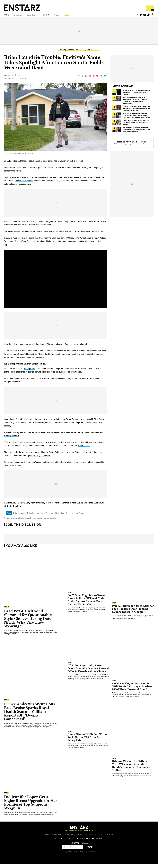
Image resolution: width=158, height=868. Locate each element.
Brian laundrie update (55, 517)
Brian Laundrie (20, 517)
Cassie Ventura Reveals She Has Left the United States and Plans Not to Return (136, 126)
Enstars (22, 7)
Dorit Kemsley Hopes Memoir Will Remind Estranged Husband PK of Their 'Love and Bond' (133, 690)
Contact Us (69, 842)
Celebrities (41, 16)
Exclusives (23, 16)
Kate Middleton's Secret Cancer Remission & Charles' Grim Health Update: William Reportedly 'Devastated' (135, 104)
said (10, 242)
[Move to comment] (105, 80)
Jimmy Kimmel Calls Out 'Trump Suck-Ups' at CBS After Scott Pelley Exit (88, 741)
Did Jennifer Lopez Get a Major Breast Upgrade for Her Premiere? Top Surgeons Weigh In (31, 806)
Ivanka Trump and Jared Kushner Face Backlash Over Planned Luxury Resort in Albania (133, 613)
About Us (58, 842)
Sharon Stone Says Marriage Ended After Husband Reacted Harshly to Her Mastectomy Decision (137, 133)
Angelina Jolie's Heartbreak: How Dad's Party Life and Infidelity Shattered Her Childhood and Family (137, 112)
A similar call (10, 348)
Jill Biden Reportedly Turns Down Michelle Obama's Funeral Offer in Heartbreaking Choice (88, 672)
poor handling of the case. (40, 459)
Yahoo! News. (84, 449)
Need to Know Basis (127, 145)
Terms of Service (83, 842)
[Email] (101, 80)
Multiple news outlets (24, 185)
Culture (79, 838)
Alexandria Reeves (13, 79)
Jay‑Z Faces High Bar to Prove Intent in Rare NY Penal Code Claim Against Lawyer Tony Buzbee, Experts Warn (86, 604)
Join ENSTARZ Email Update (79, 847)
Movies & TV (60, 16)
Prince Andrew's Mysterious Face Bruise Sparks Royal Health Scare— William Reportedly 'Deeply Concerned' (29, 715)
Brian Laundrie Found (75, 517)
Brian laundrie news (36, 517)
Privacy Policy (98, 842)
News (63, 54)
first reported (29, 372)
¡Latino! (90, 16)
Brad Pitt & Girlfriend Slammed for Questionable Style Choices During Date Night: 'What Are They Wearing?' (136, 119)
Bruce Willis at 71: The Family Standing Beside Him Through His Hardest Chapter (137, 96)
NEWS (8, 16)
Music (77, 16)
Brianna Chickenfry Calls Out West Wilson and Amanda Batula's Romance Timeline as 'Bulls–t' (131, 770)
